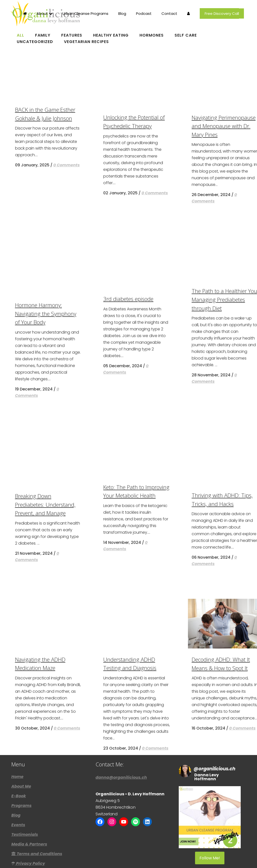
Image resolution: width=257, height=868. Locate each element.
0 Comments (67, 484)
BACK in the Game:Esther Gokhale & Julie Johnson (74, 464)
